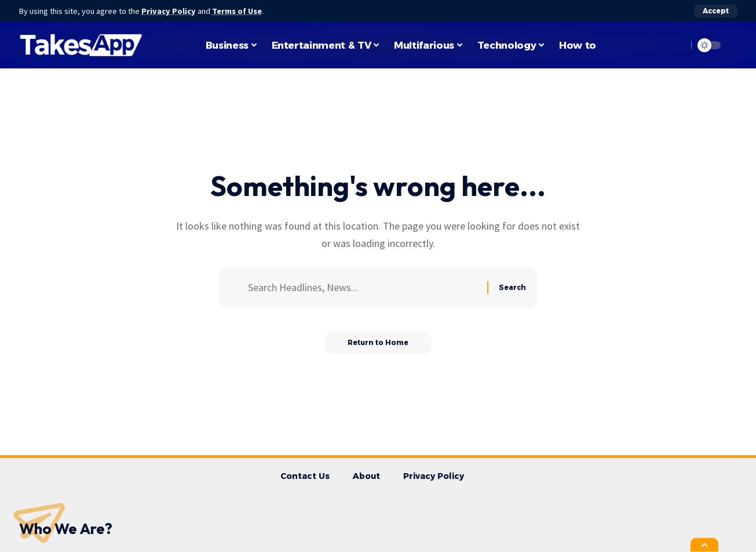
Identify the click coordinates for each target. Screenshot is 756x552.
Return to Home (378, 342)
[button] (716, 11)
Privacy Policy (169, 11)
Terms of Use (237, 11)
